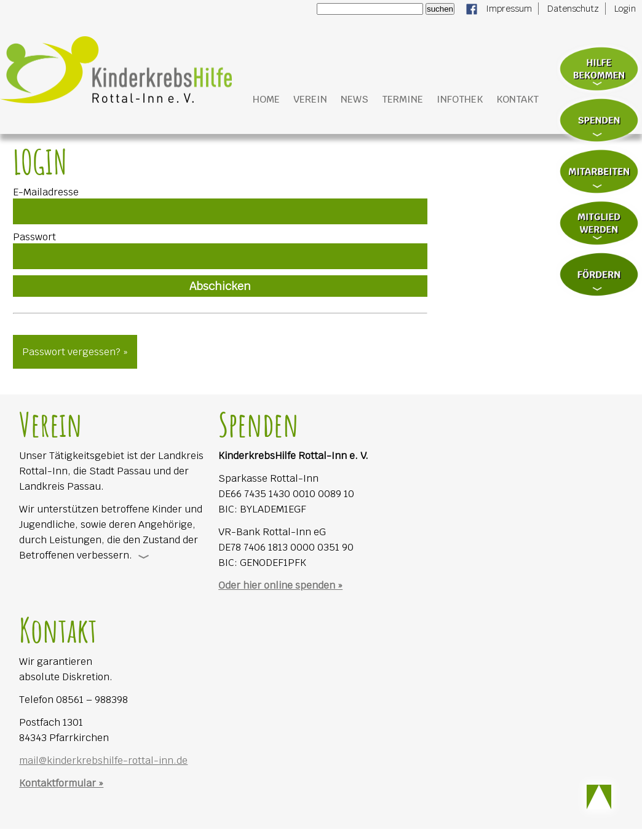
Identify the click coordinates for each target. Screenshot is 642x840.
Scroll (599, 797)
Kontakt (517, 99)
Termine (402, 99)
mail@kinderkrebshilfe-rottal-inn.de (103, 760)
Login (625, 9)
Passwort (34, 237)
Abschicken (220, 286)
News (355, 99)
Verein (310, 99)
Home (266, 99)
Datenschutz (573, 9)
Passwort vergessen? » (75, 352)
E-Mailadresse (46, 192)
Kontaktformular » (61, 783)
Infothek (460, 99)
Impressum (509, 9)
